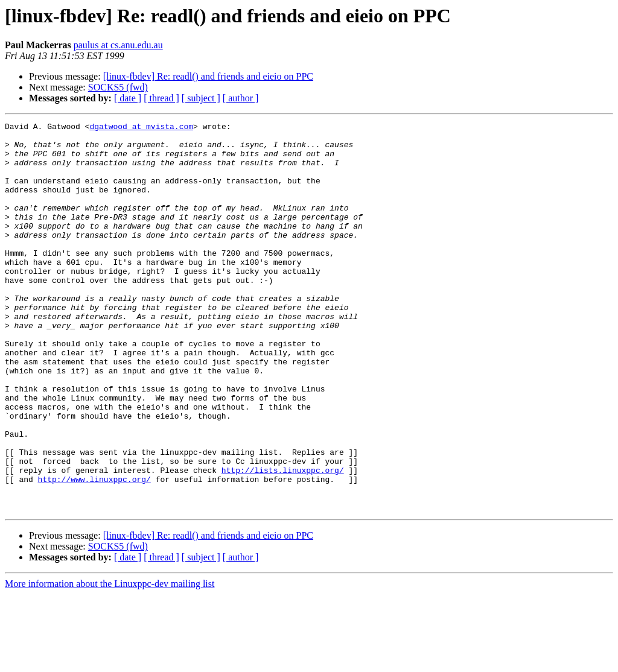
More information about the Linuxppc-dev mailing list (110, 661)
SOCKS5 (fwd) (118, 87)
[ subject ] (201, 98)
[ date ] (128, 98)
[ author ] (241, 98)
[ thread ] (161, 98)
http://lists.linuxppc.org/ (283, 540)
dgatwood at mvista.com (141, 128)
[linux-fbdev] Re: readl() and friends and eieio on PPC (208, 76)
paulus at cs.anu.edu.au (118, 45)
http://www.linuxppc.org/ (94, 551)
